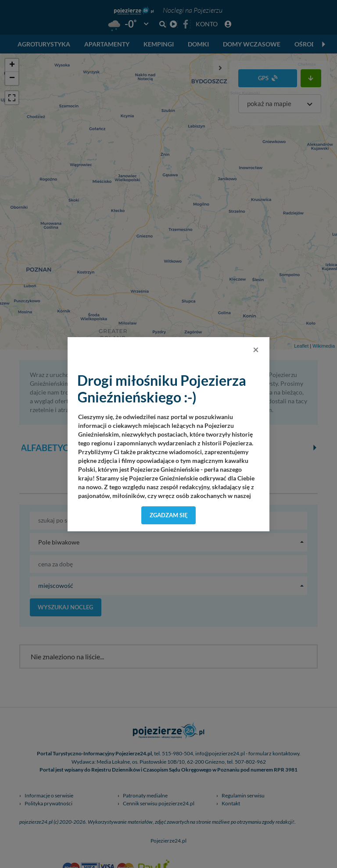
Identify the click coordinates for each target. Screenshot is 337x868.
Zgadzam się (169, 515)
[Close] (256, 349)
